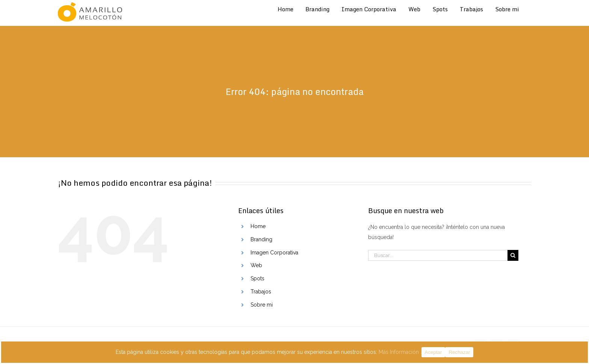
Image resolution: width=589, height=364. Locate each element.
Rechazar (459, 352)
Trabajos (261, 292)
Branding (261, 239)
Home (258, 226)
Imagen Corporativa (274, 253)
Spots (257, 278)
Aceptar (433, 352)
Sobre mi (262, 305)
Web (256, 265)
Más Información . (400, 352)
